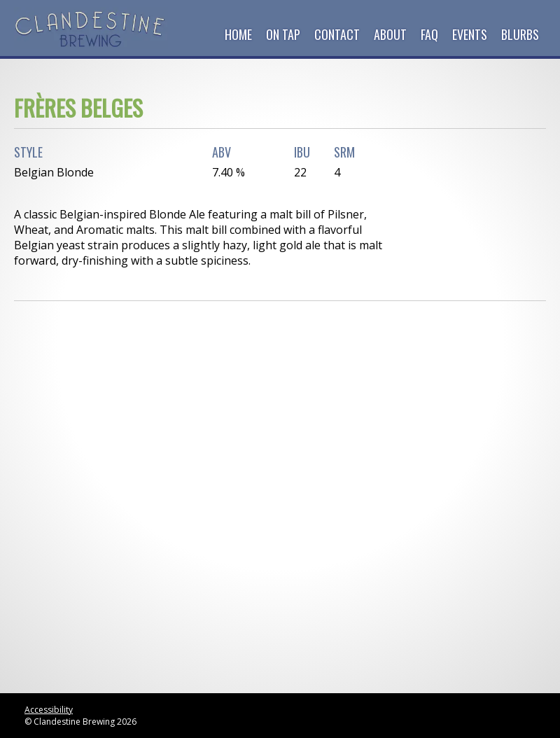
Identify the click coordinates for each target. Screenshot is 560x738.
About (390, 34)
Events (470, 34)
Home (238, 34)
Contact (337, 34)
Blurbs (520, 34)
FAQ (429, 34)
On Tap (283, 34)
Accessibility (49, 710)
